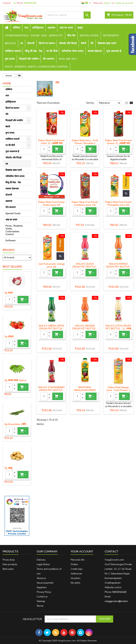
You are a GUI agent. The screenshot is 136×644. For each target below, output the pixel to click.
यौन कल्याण (48, 59)
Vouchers (76, 578)
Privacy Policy (44, 592)
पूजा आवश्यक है (114, 51)
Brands (9, 250)
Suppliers (42, 587)
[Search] (68, 15)
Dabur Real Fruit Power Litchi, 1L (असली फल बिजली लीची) (52, 143)
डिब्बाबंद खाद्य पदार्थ (107, 43)
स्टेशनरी (31, 43)
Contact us (42, 597)
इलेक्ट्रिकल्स (38, 28)
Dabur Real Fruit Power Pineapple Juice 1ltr (118, 203)
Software (11, 241)
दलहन (80, 28)
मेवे (92, 43)
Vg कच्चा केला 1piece (15, 380)
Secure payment (45, 583)
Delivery (41, 560)
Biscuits (10, 43)
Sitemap (41, 601)
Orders (74, 564)
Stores (40, 606)
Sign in (108, 3)
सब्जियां (16, 28)
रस (22, 43)
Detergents (111, 36)
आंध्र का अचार (66, 28)
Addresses (76, 574)
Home (7, 83)
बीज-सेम (71, 36)
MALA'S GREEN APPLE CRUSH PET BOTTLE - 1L (52, 329)
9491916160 (30, 3)
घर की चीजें (52, 51)
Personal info (78, 560)
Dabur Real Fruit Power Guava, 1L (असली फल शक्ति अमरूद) (118, 143)
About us (41, 578)
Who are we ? (68, 59)
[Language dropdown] (87, 3)
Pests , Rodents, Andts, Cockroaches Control (36, 67)
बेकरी (83, 43)
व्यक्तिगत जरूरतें (13, 51)
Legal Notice (43, 564)
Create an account (124, 3)
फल (26, 28)
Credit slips (77, 569)
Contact (7, 3)
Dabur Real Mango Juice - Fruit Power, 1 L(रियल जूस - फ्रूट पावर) (118, 390)
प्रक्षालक (51, 28)
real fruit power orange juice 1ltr (52, 265)
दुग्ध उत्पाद (10, 59)
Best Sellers (12, 267)
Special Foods (89, 36)
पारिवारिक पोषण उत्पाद (72, 51)
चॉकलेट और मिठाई (68, 43)
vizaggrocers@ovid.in (116, 601)
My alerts (76, 583)
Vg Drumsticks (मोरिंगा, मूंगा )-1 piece (17, 424)
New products (10, 564)
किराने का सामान (47, 43)
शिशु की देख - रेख (33, 51)
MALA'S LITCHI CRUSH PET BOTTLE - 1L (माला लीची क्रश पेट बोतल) (118, 329)
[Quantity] (9, 300)
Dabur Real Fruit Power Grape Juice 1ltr (52, 203)
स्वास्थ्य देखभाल (95, 51)
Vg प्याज (8, 293)
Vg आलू (8, 468)
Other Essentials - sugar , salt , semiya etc (34, 36)
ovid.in (118, 587)
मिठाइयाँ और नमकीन (29, 59)
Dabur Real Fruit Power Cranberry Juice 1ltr (85, 203)
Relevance (110, 103)
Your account (82, 552)
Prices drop (9, 560)
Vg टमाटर (9, 337)
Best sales (8, 569)
